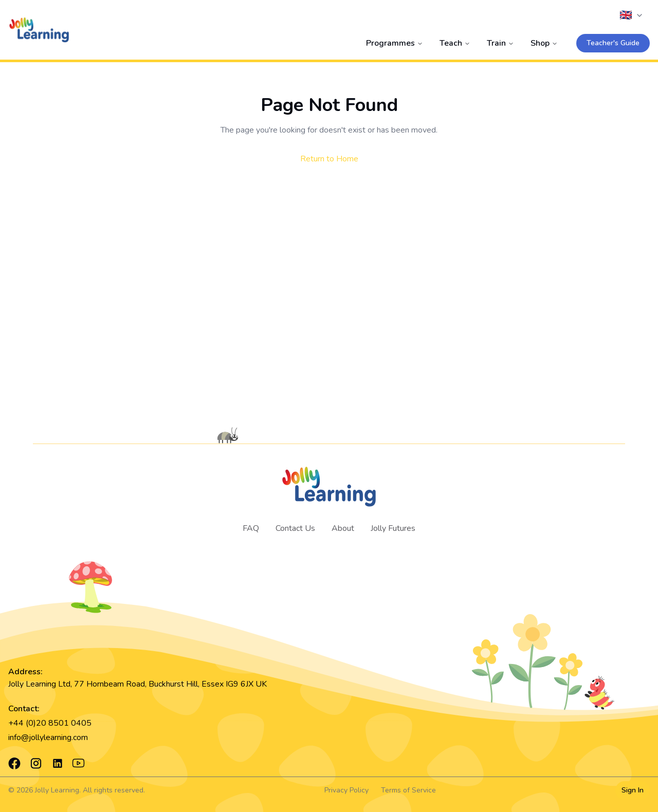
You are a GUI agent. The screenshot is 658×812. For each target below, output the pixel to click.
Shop (544, 43)
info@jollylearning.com (48, 737)
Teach (455, 43)
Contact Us (295, 528)
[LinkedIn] (58, 763)
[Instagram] (36, 763)
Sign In (633, 790)
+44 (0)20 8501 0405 (50, 723)
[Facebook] (14, 763)
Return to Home (329, 159)
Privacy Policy (346, 790)
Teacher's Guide (613, 43)
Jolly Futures (393, 528)
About (343, 528)
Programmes (395, 43)
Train (500, 43)
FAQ (251, 528)
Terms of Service (408, 790)
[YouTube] (78, 763)
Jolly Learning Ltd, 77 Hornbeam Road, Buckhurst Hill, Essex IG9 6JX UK (138, 684)
